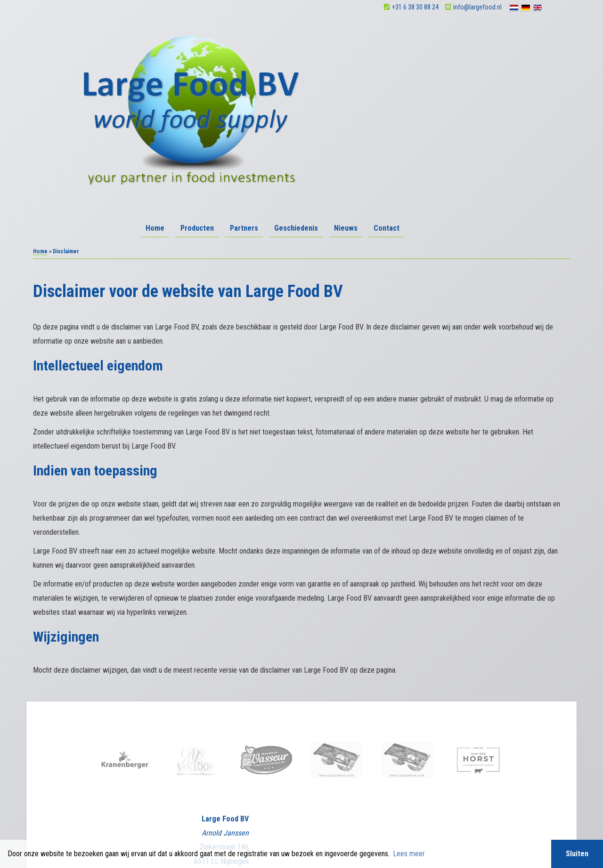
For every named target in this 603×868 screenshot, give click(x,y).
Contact (550, 39)
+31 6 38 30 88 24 (441, 7)
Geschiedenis (460, 39)
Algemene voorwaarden (252, 823)
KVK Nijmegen (168, 837)
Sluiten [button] (577, 854)
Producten (361, 39)
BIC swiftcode (323, 837)
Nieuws (509, 39)
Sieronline (416, 823)
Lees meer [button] (409, 854)
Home (318, 39)
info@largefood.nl (503, 7)
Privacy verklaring (330, 823)
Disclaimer (294, 823)
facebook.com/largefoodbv (208, 785)
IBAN (230, 837)
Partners (407, 39)
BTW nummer (399, 837)
